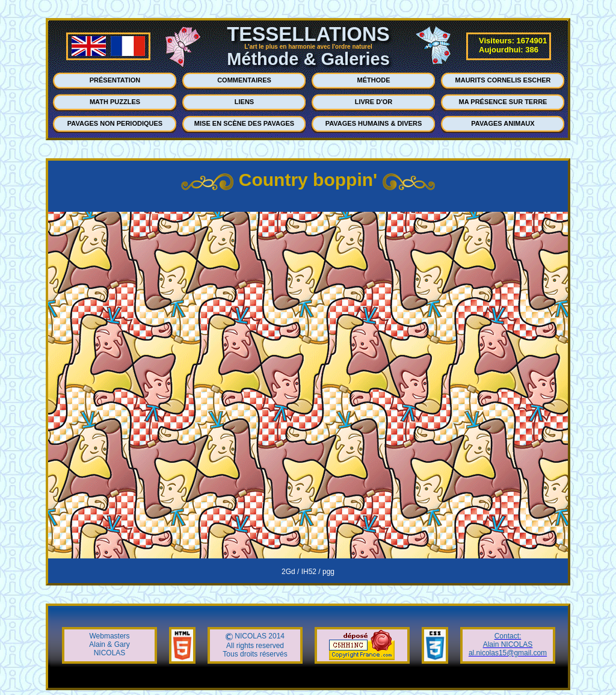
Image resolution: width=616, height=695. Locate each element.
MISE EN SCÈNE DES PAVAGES (244, 123)
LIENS (244, 102)
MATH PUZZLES (115, 102)
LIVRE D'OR (374, 102)
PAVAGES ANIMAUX (503, 123)
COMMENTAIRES (244, 80)
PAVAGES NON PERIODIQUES (115, 123)
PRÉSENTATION (115, 80)
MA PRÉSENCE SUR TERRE (503, 102)
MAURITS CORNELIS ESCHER (503, 80)
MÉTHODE (374, 80)
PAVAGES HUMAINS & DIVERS (374, 123)
